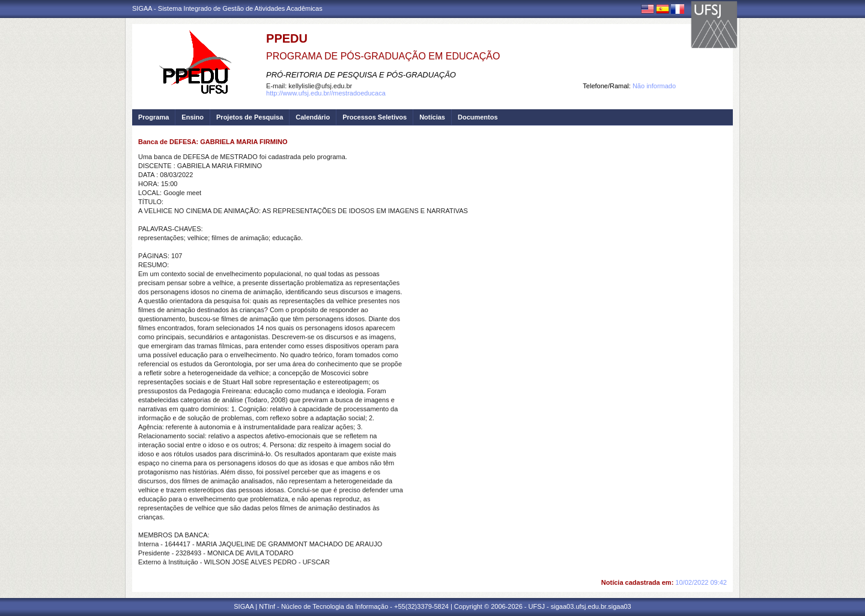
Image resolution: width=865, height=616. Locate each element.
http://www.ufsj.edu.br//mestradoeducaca (326, 93)
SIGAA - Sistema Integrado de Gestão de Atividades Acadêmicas (227, 8)
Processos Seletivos (375, 117)
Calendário (313, 117)
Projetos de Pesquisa (250, 117)
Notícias (432, 117)
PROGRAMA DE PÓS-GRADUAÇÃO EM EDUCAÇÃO (383, 56)
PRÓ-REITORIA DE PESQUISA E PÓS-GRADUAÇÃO (361, 75)
